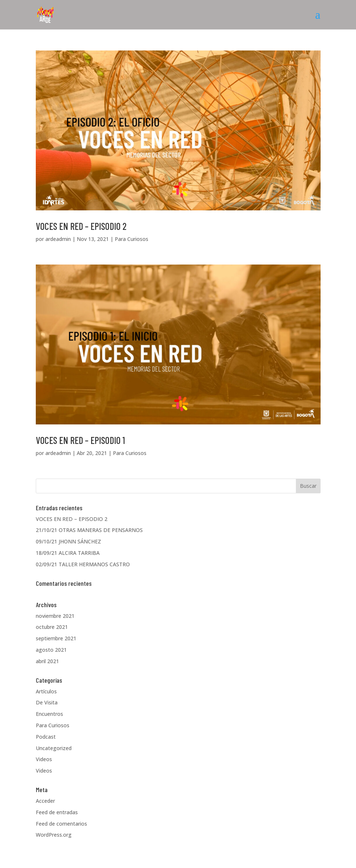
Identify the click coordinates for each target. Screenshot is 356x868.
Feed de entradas (57, 812)
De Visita (47, 702)
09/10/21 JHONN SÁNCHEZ (68, 541)
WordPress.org (54, 835)
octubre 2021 (52, 627)
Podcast (46, 737)
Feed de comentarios (61, 824)
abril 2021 (47, 661)
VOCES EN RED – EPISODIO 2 (81, 226)
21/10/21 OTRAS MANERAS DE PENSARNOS (89, 530)
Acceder (45, 801)
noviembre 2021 (55, 616)
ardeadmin (58, 239)
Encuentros (49, 714)
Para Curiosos (132, 239)
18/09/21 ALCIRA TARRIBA (68, 553)
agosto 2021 (51, 650)
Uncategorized (54, 748)
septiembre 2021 (56, 638)
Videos (44, 759)
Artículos (46, 691)
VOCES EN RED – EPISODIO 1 (80, 440)
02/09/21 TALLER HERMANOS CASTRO (83, 564)
